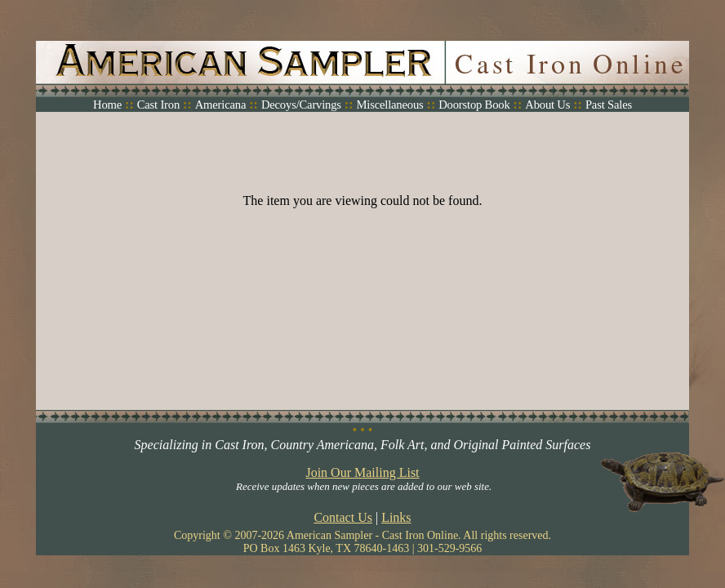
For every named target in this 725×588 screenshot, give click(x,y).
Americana (221, 105)
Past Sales (609, 105)
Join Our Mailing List (362, 472)
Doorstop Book (474, 105)
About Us (547, 105)
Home (107, 105)
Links (396, 517)
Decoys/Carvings (301, 105)
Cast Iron (158, 105)
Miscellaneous (389, 105)
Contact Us (343, 517)
